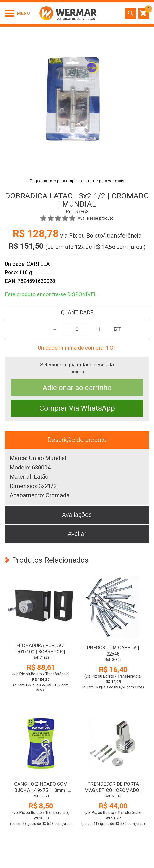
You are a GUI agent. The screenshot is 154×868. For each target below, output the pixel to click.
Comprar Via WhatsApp (77, 408)
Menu (23, 13)
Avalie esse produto (96, 218)
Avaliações (77, 515)
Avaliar (77, 534)
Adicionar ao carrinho (77, 388)
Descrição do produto (77, 440)
